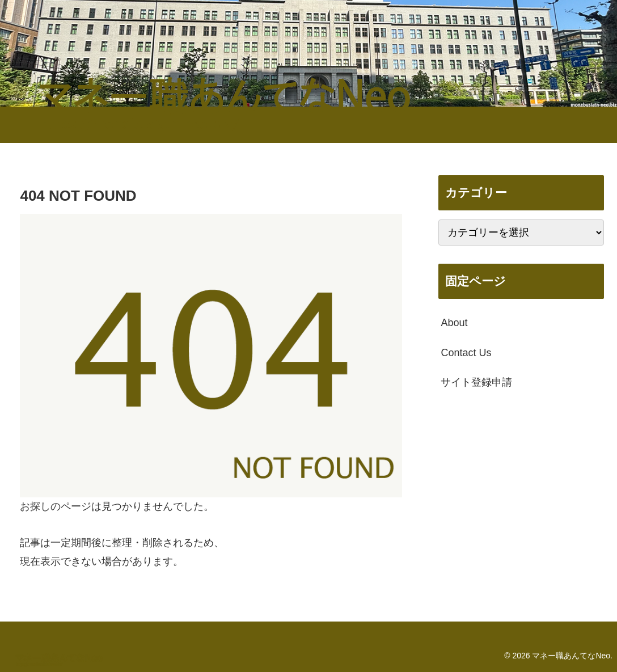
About (454, 323)
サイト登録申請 (476, 382)
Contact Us (466, 353)
